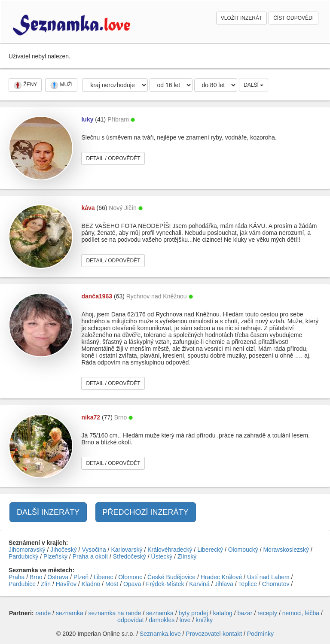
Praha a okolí (90, 556)
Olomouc (130, 577)
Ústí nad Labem (268, 577)
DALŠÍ (254, 85)
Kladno (91, 584)
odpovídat (131, 620)
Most (112, 584)
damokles (162, 620)
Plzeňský (55, 556)
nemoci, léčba (301, 613)
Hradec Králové (222, 577)
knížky (204, 620)
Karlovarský (127, 550)
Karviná (199, 584)
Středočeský (130, 556)
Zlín (46, 584)
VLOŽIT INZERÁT (241, 18)
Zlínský (187, 556)
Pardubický (23, 556)
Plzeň (81, 577)
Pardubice (22, 584)
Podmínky (260, 634)
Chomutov (276, 584)
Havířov (66, 584)
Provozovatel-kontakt (214, 634)
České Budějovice (171, 577)
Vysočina (94, 550)
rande (43, 613)
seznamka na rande (115, 613)
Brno (36, 577)
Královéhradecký (170, 550)
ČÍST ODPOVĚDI (293, 18)
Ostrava (58, 577)
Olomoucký (243, 550)
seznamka (70, 613)
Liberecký (210, 550)
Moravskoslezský (286, 550)
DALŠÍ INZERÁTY (48, 512)
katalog (223, 613)
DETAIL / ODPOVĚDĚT (113, 158)
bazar (245, 613)
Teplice (247, 584)
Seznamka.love (160, 634)
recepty (267, 613)
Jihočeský (63, 550)
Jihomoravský (27, 550)
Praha (17, 577)
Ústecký (162, 556)
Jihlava (224, 584)
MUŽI (61, 85)
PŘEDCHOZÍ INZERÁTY (146, 512)
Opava (132, 584)
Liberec (104, 577)
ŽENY (25, 85)
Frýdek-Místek (165, 584)
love (185, 620)
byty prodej (193, 613)
